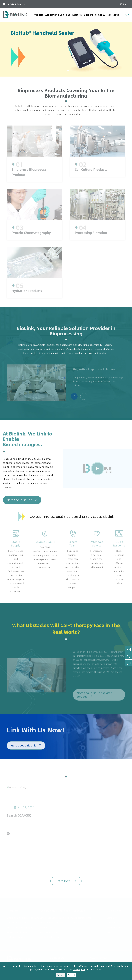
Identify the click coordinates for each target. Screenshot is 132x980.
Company (100, 15)
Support (88, 15)
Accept (72, 975)
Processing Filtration (17, 932)
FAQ (109, 932)
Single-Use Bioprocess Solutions (57, 917)
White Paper (80, 922)
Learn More (66, 883)
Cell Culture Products (18, 922)
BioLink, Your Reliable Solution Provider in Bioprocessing (66, 332)
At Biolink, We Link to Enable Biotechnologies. (27, 440)
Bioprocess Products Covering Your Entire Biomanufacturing (66, 93)
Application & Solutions (58, 15)
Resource (77, 15)
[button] (68, 71)
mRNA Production (49, 936)
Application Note (82, 917)
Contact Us (113, 15)
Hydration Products (17, 936)
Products (38, 15)
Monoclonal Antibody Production (51, 924)
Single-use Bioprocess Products (23, 917)
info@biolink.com (17, 4)
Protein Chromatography (20, 927)
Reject (60, 975)
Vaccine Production (50, 932)
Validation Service (116, 927)
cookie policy (80, 969)
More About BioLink (22, 502)
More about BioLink (26, 747)
